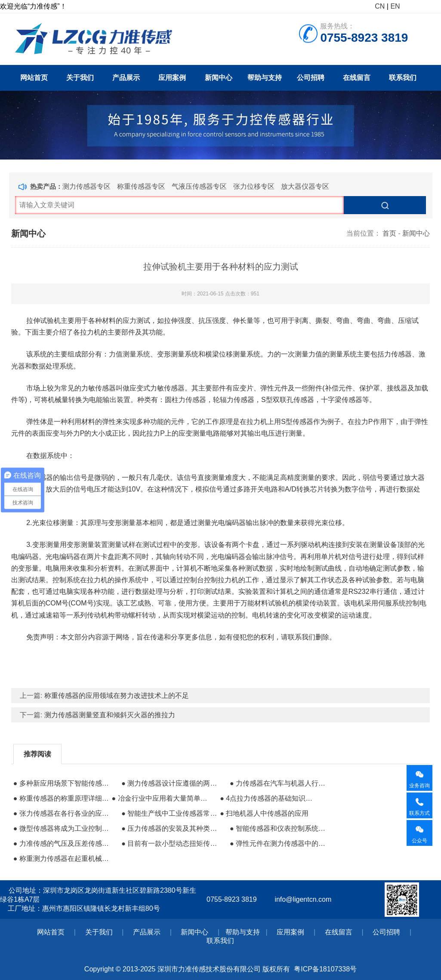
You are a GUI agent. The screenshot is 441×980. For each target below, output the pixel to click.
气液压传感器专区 (199, 186)
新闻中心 (219, 78)
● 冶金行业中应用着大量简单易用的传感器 (160, 798)
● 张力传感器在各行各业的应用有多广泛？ (62, 813)
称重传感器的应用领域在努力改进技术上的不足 (117, 696)
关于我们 (80, 78)
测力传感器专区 (86, 186)
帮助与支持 (265, 78)
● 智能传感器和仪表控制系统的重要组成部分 (278, 828)
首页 (389, 233)
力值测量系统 (130, 354)
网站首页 (34, 78)
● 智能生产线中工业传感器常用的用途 (170, 813)
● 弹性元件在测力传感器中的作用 (278, 843)
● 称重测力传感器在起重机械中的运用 (62, 859)
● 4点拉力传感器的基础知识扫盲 (268, 798)
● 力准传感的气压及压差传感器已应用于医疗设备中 (62, 843)
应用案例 (172, 78)
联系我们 (403, 78)
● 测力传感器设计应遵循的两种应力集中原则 (170, 783)
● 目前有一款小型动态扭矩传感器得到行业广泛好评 (170, 843)
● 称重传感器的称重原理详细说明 (62, 798)
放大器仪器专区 (305, 186)
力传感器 (192, 400)
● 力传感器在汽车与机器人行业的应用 (278, 783)
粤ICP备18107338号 (325, 969)
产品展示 (126, 78)
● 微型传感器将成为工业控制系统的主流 (62, 828)
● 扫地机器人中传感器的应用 (264, 813)
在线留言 (357, 78)
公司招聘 (311, 78)
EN (395, 6)
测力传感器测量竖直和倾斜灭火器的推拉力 (110, 715)
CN (380, 6)
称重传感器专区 (141, 186)
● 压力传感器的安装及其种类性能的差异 (170, 828)
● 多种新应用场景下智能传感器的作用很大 (62, 783)
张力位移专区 (254, 186)
